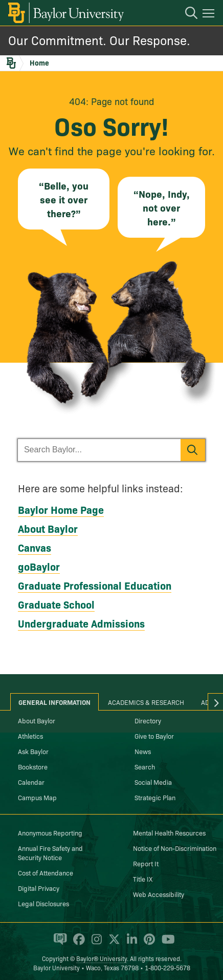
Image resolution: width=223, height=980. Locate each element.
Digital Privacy (39, 888)
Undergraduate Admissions (81, 623)
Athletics (30, 736)
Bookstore (33, 766)
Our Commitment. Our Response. (99, 40)
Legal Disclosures (43, 903)
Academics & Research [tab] (146, 702)
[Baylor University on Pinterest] (148, 944)
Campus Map (37, 797)
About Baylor (48, 528)
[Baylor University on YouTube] (166, 944)
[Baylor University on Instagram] (95, 944)
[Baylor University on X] (113, 944)
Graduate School (56, 604)
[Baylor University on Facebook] (77, 944)
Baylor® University (102, 958)
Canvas (35, 547)
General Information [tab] (54, 702)
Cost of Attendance (46, 872)
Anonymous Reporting (50, 832)
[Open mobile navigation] (210, 15)
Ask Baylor (33, 751)
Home (39, 62)
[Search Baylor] (99, 450)
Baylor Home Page (61, 509)
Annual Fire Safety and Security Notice (50, 852)
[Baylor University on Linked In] (130, 944)
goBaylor (39, 566)
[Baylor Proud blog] (59, 944)
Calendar (31, 782)
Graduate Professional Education (95, 585)
